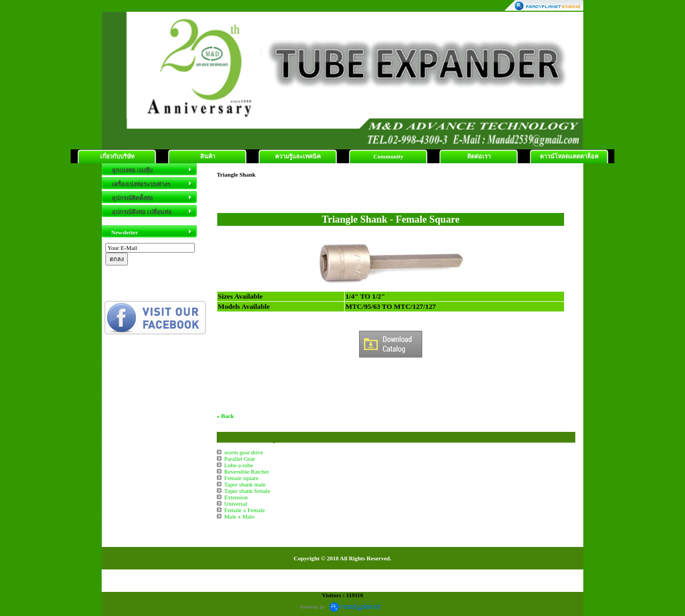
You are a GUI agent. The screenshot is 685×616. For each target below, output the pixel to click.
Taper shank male (245, 484)
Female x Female (245, 510)
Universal (236, 504)
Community (389, 156)
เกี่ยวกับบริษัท (117, 156)
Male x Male (239, 516)
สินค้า (208, 156)
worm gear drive (244, 452)
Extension (236, 497)
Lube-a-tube (239, 465)
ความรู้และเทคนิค (298, 156)
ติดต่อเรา (479, 156)
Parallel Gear (240, 459)
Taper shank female (247, 491)
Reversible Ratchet (246, 471)
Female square (241, 478)
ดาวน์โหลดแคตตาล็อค (569, 156)
